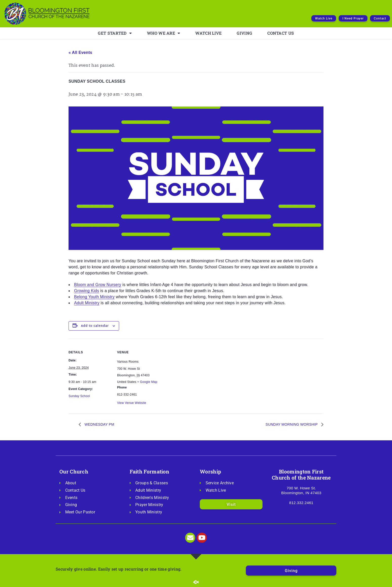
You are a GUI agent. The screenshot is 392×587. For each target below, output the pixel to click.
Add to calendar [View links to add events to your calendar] (95, 326)
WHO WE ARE (164, 33)
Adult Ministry (87, 303)
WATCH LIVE (208, 33)
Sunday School (79, 396)
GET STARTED (115, 33)
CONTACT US (281, 33)
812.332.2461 (301, 503)
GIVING (244, 33)
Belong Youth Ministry (94, 297)
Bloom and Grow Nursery (98, 285)
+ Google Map (147, 382)
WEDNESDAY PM (99, 424)
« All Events (80, 52)
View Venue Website (132, 403)
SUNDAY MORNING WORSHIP (292, 424)
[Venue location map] (192, 374)
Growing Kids (87, 291)
